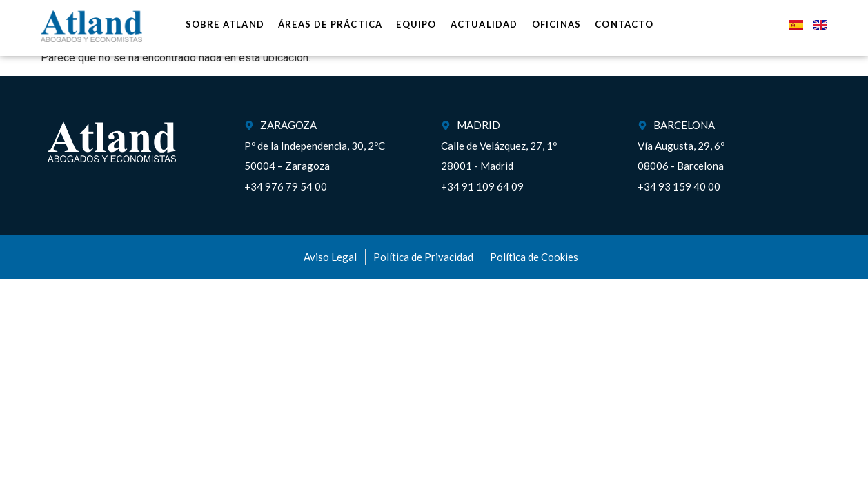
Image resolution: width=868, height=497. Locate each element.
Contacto (624, 24)
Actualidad (484, 24)
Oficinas (557, 24)
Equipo (416, 24)
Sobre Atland (225, 24)
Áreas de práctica (330, 24)
